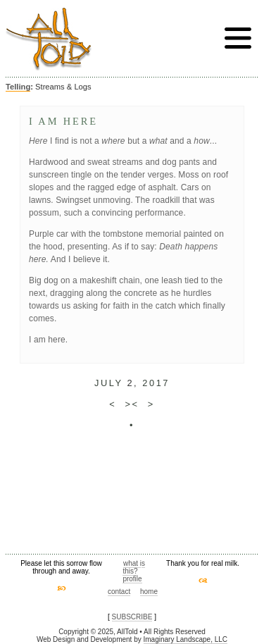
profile (132, 579)
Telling (18, 87)
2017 (156, 383)
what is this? (134, 567)
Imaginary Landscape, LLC (186, 639)
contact (119, 592)
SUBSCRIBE (132, 617)
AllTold (49, 39)
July (108, 383)
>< (132, 404)
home (149, 592)
